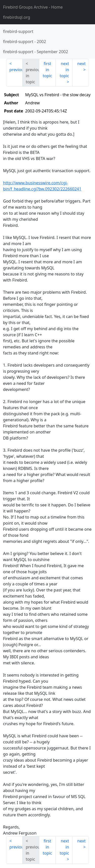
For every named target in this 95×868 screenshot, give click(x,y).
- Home (33, 7)
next (81, 64)
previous (16, 70)
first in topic (47, 70)
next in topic (64, 70)
